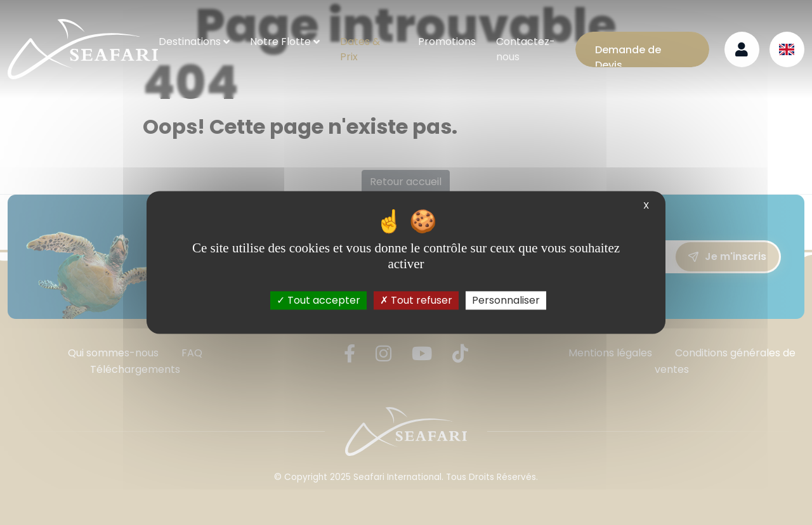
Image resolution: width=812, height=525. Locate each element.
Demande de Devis (628, 55)
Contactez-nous (526, 49)
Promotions (447, 42)
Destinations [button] (190, 42)
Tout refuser (416, 300)
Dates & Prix (360, 49)
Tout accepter (318, 300)
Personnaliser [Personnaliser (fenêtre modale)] (506, 300)
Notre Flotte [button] (280, 42)
